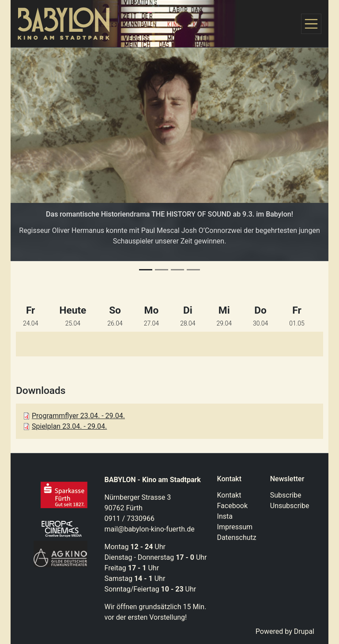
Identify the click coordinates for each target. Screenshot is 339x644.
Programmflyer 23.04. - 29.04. (78, 416)
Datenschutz (237, 537)
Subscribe (286, 495)
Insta (225, 516)
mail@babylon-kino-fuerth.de (150, 529)
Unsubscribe (290, 506)
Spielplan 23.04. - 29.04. (69, 426)
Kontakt (229, 495)
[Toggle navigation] (311, 24)
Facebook (232, 506)
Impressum (235, 527)
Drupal (304, 631)
